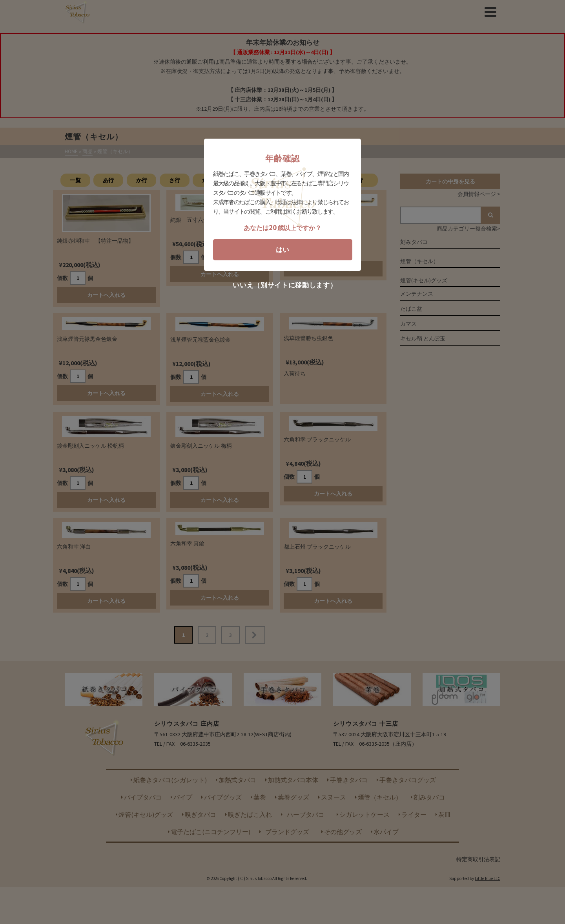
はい (282, 250)
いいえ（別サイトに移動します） (285, 285)
